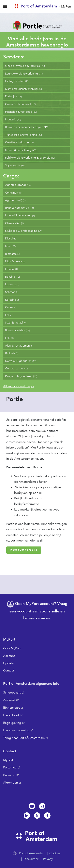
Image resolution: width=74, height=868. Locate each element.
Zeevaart (9, 700)
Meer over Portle (22, 550)
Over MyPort (12, 648)
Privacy (48, 859)
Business (9, 775)
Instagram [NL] (42, 806)
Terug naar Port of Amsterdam (24, 738)
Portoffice (10, 767)
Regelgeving (12, 723)
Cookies (55, 853)
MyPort (66, 7)
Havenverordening (16, 730)
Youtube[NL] (32, 806)
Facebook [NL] (47, 816)
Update (8, 663)
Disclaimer (31, 859)
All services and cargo (18, 386)
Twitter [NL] (37, 816)
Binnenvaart (11, 708)
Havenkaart (11, 715)
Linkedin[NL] (27, 816)
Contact (9, 670)
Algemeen (11, 783)
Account (9, 656)
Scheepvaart (12, 693)
